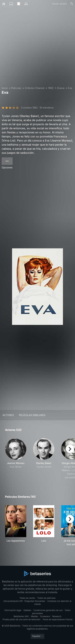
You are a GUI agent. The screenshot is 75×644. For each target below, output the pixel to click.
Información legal (13, 610)
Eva (70, 88)
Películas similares (32, 415)
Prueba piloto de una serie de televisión (21, 619)
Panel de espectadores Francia (58, 619)
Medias (34, 616)
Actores (8, 415)
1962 (51, 88)
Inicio (5, 88)
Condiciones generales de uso (48, 610)
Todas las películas (46, 598)
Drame (61, 88)
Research (57, 616)
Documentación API (13, 601)
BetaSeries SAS (21, 616)
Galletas (27, 610)
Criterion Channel (35, 88)
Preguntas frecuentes (35, 601)
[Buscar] (72, 4)
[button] (16, 459)
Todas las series (27, 598)
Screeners (45, 616)
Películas (16, 88)
